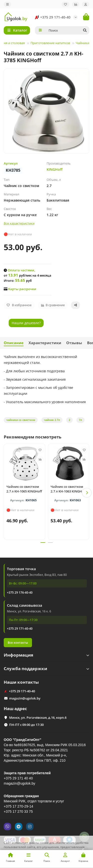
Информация (46, 655)
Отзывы (74, 343)
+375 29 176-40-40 (20, 593)
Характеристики (45, 343)
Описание (14, 343)
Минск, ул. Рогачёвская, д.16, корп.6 (38, 717)
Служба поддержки (46, 669)
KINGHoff (55, 169)
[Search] (68, 30)
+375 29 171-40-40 (52, 17)
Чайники (82, 43)
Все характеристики (19, 223)
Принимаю (78, 859)
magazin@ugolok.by (25, 698)
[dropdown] (7, 4)
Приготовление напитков (50, 43)
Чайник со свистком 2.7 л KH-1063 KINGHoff (68, 489)
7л (80, 420)
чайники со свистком (21, 420)
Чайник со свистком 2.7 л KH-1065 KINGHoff (24, 489)
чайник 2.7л (52, 420)
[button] (87, 493)
